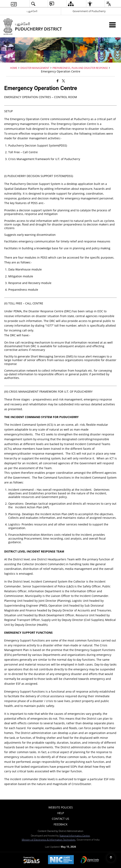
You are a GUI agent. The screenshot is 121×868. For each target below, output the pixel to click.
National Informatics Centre (75, 836)
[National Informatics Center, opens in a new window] (61, 860)
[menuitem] (14, 4)
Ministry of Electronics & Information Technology (49, 840)
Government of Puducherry (89, 11)
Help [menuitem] (61, 813)
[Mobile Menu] (112, 25)
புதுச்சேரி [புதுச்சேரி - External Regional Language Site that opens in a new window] (32, 11)
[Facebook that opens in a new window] (58, 81)
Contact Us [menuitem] (60, 819)
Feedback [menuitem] (61, 824)
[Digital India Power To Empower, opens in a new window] (90, 860)
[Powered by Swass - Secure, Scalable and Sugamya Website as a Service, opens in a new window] (32, 860)
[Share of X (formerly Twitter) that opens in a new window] (63, 81)
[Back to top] (111, 858)
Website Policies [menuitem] (61, 807)
